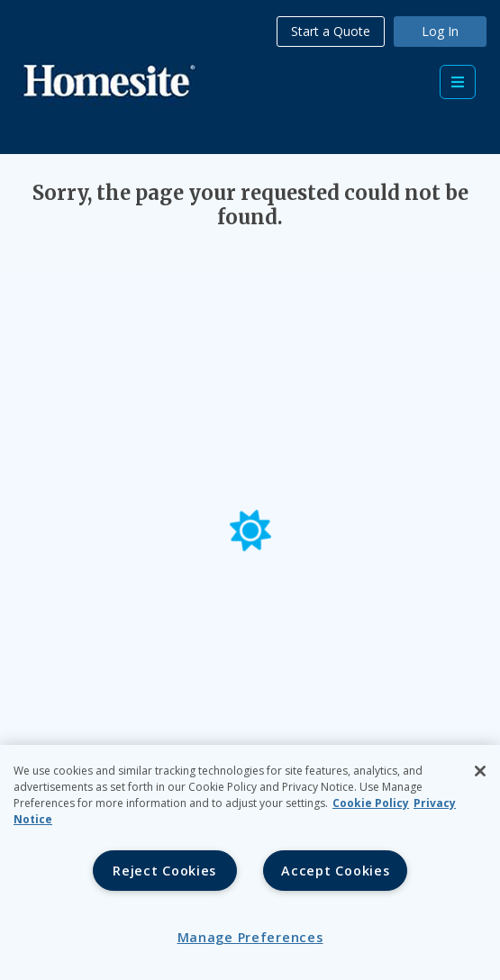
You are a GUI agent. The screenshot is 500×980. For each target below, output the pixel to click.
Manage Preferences (250, 937)
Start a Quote (331, 31)
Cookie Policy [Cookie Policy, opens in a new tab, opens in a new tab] (371, 803)
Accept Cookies (335, 871)
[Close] (480, 771)
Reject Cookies (164, 871)
